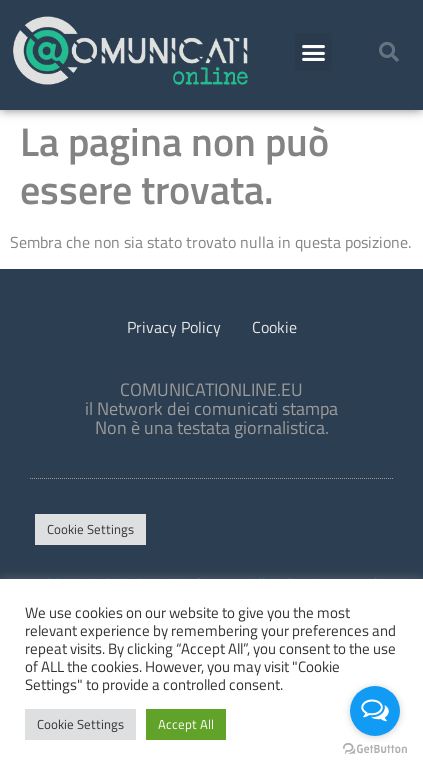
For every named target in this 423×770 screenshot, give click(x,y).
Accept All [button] (186, 724)
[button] (314, 52)
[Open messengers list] (375, 711)
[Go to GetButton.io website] (375, 749)
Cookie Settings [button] (90, 529)
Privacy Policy (174, 327)
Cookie (274, 327)
